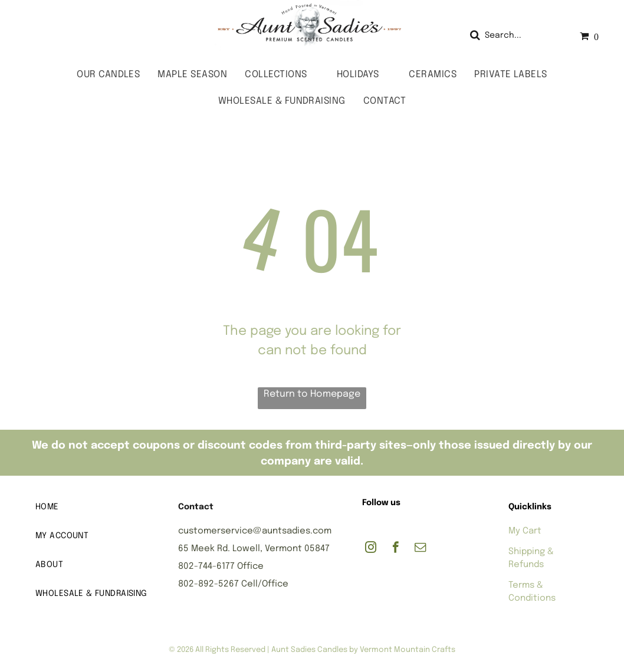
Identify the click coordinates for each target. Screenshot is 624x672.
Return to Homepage (312, 394)
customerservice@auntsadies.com (255, 531)
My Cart (525, 531)
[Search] (514, 36)
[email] (420, 549)
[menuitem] (108, 75)
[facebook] (395, 549)
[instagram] (371, 549)
